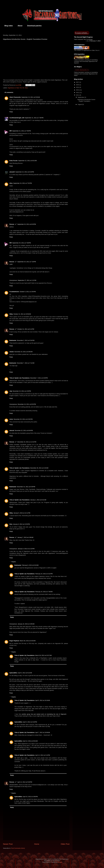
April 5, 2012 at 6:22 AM (25, 673)
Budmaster (13, 340)
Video (26, 88)
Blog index (9, 26)
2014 (78, 87)
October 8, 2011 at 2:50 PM (28, 292)
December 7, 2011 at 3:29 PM (39, 378)
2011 (78, 95)
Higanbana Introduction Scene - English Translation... (87, 100)
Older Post (65, 844)
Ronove (12, 224)
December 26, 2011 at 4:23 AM (39, 468)
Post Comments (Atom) (18, 848)
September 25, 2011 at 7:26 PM (27, 262)
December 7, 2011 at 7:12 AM (26, 363)
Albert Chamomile (15, 97)
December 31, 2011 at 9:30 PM (26, 487)
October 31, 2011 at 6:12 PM (26, 329)
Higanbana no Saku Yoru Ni (16, 88)
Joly (11, 391)
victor (11, 419)
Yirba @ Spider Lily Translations (20, 378)
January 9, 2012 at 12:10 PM (26, 549)
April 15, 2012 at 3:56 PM (30, 797)
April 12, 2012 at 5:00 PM (25, 782)
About (20, 26)
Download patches (34, 26)
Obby (11, 314)
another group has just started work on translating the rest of (44, 714)
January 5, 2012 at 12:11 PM (22, 513)
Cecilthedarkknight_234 (17, 118)
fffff (11, 131)
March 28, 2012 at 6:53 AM (28, 641)
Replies (14, 562)
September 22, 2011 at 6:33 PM (25, 172)
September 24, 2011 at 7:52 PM (22, 183)
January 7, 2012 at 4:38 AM (25, 537)
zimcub (12, 430)
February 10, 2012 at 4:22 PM (44, 574)
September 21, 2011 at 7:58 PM (22, 131)
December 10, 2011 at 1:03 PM (22, 391)
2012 (78, 92)
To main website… (82, 33)
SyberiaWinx (13, 673)
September (81, 97)
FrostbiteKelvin (14, 292)
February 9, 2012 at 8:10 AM (30, 565)
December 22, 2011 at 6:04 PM (24, 430)
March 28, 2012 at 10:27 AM (43, 655)
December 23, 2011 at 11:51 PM (27, 442)
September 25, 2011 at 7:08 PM (22, 243)
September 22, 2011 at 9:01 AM (27, 161)
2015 (78, 85)
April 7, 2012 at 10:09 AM (43, 732)
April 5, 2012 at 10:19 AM (43, 700)
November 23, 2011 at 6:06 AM (23, 352)
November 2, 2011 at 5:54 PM (26, 340)
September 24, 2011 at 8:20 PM (27, 224)
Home (37, 844)
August (80, 104)
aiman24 (12, 172)
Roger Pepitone (14, 641)
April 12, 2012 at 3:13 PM (43, 755)
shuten (12, 352)
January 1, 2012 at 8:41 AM (38, 500)
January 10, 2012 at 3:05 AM (26, 624)
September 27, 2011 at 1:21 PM (27, 280)
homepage (89, 39)
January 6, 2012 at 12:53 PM (21, 524)
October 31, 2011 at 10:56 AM (22, 314)
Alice (11, 183)
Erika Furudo (14, 161)
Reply (11, 112)
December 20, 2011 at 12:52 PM (23, 419)
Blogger (60, 862)
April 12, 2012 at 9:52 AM (30, 741)
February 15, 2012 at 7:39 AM (44, 592)
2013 (78, 90)
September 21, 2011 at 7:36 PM (34, 118)
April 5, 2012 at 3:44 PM (30, 722)
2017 (78, 82)
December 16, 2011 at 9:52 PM (27, 404)
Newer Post (8, 844)
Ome (11, 524)
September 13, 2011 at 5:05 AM (31, 97)
